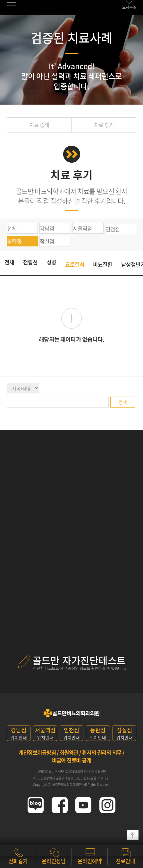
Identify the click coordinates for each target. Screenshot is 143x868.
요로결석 (75, 264)
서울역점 (82, 228)
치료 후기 (104, 125)
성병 (51, 262)
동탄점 (14, 241)
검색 (123, 402)
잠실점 (47, 241)
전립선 (30, 262)
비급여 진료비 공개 (72, 760)
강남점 (47, 228)
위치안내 (19, 733)
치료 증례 (39, 125)
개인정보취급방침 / (39, 752)
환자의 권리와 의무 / (103, 752)
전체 (12, 228)
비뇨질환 (103, 264)
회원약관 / (70, 752)
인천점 (113, 229)
